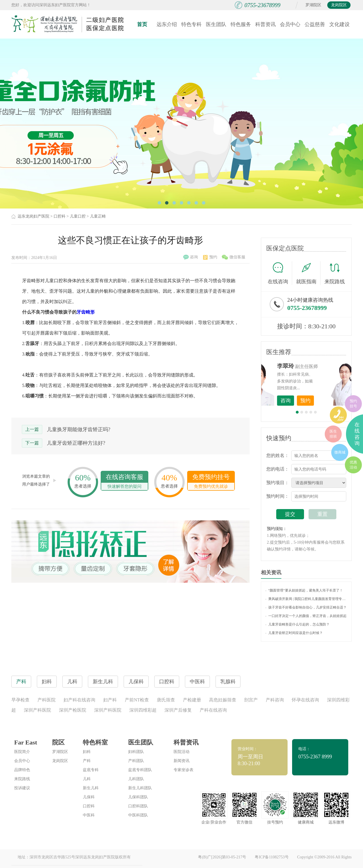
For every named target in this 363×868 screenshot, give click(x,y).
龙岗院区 (339, 5)
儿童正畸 (98, 216)
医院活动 (181, 752)
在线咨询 (280, 273)
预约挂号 (353, 404)
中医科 (89, 815)
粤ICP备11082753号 (272, 857)
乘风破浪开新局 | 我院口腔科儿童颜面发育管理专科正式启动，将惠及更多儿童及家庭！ (306, 599)
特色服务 (241, 24)
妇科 (87, 752)
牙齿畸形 (86, 312)
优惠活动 (353, 465)
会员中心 (290, 24)
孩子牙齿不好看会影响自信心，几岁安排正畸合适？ (306, 607)
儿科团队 (136, 779)
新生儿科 (91, 788)
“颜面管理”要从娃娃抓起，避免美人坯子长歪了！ (304, 590)
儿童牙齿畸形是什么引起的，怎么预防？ (297, 624)
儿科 (87, 779)
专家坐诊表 (183, 770)
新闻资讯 (181, 761)
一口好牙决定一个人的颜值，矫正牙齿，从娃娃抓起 (306, 616)
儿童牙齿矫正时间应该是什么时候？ (294, 633)
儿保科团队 (138, 797)
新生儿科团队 (140, 788)
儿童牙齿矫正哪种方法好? (76, 443)
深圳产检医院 (73, 710)
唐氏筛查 (166, 700)
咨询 (191, 257)
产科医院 (47, 700)
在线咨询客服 (124, 482)
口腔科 (60, 216)
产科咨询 (275, 700)
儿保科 (89, 797)
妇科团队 (136, 752)
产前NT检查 (137, 700)
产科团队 (136, 761)
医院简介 (22, 752)
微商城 (340, 452)
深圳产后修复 (178, 710)
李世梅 (315, 366)
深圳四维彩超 (143, 710)
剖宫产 (251, 700)
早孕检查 (20, 700)
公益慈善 (315, 24)
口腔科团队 (138, 806)
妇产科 (110, 700)
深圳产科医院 (37, 710)
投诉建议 (22, 788)
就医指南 (308, 273)
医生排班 (333, 434)
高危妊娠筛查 (223, 700)
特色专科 (191, 24)
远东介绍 (167, 24)
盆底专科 (91, 770)
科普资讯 (265, 24)
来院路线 (335, 274)
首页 (142, 24)
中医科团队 (138, 815)
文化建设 (339, 24)
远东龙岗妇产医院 (33, 216)
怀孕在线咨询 (305, 700)
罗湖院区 (313, 5)
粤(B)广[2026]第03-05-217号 (222, 857)
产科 (87, 761)
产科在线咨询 (213, 710)
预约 (210, 257)
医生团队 (216, 24)
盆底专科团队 (140, 770)
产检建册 (192, 700)
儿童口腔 (78, 216)
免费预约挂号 (211, 482)
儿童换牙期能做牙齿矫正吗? (79, 429)
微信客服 (234, 257)
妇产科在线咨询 (79, 700)
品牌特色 (22, 770)
